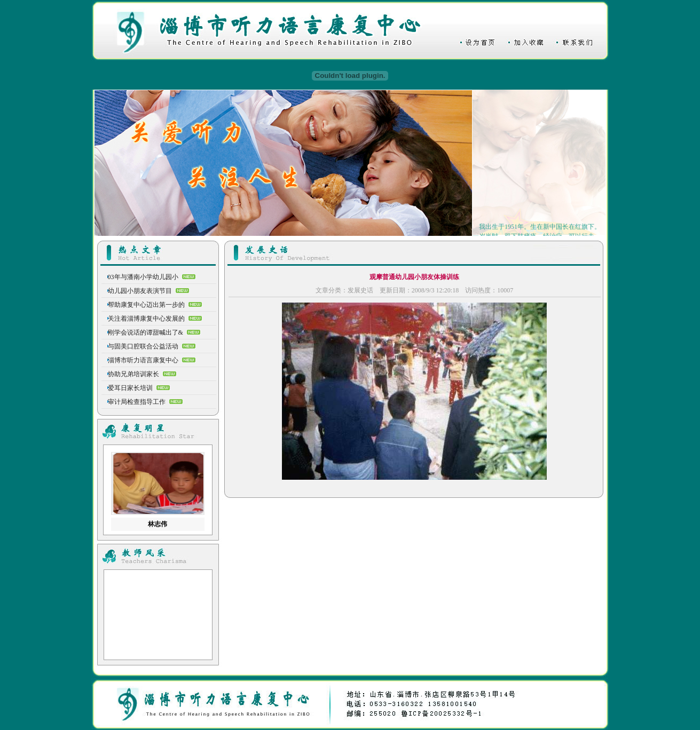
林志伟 (158, 524)
